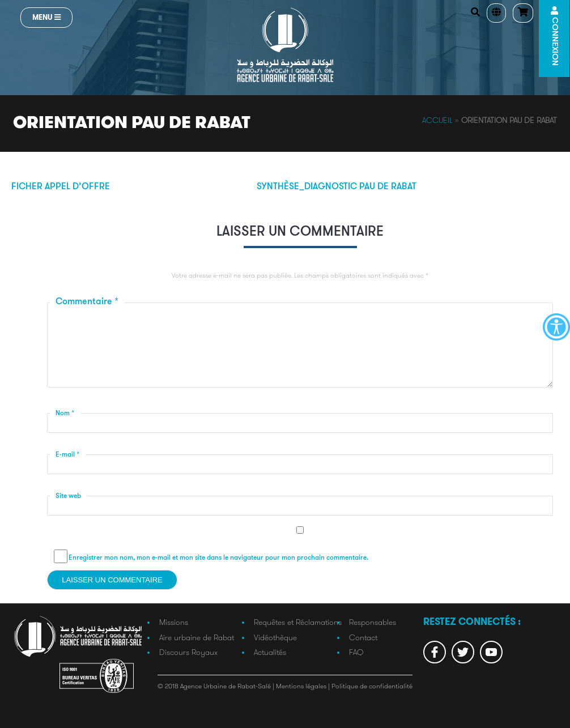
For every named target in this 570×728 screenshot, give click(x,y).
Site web (68, 496)
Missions (174, 622)
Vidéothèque (275, 637)
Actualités (270, 652)
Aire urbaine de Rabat (197, 637)
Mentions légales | (304, 686)
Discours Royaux (188, 652)
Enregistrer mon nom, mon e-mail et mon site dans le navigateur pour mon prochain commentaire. (218, 558)
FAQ (356, 652)
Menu (46, 17)
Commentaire (87, 302)
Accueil (437, 120)
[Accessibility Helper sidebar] (556, 327)
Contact (363, 637)
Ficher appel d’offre (61, 187)
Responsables (373, 622)
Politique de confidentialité (372, 686)
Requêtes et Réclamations (298, 622)
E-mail (68, 455)
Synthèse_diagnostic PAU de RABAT (337, 187)
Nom (65, 414)
